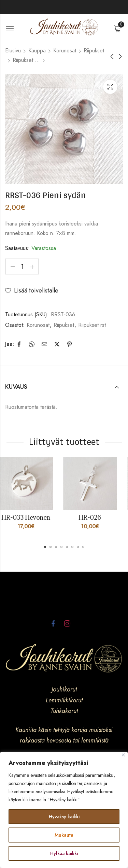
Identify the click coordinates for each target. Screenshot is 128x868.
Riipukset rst (26, 60)
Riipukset (94, 51)
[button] (45, 547)
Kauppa (37, 51)
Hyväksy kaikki (64, 817)
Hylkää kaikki (64, 853)
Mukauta (64, 835)
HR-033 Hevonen (32, 518)
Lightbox (110, 87)
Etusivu (13, 51)
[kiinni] (123, 755)
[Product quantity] (22, 266)
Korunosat (65, 51)
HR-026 (96, 518)
